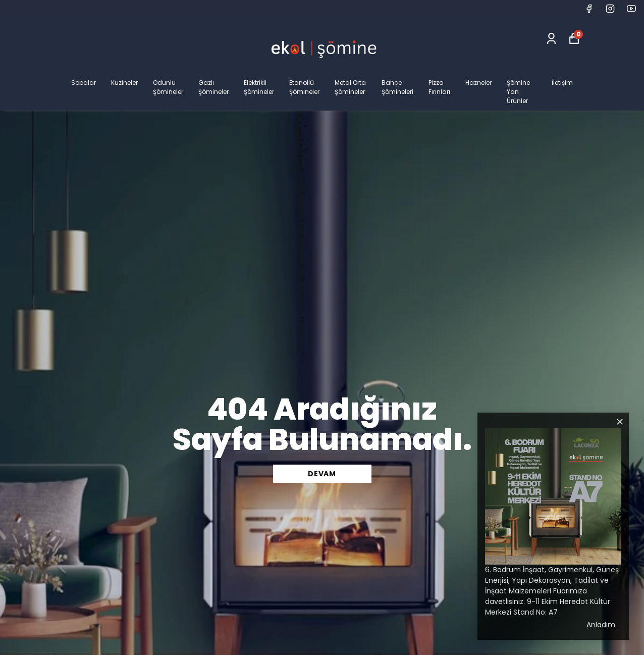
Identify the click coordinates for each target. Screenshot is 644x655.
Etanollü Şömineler (304, 87)
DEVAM (322, 474)
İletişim (562, 83)
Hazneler (478, 83)
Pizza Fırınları (439, 87)
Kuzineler (124, 83)
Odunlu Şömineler (168, 87)
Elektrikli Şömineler (259, 87)
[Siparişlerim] (551, 39)
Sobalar (84, 83)
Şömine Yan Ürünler (518, 92)
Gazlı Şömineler (213, 87)
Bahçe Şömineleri (397, 87)
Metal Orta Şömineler (350, 87)
